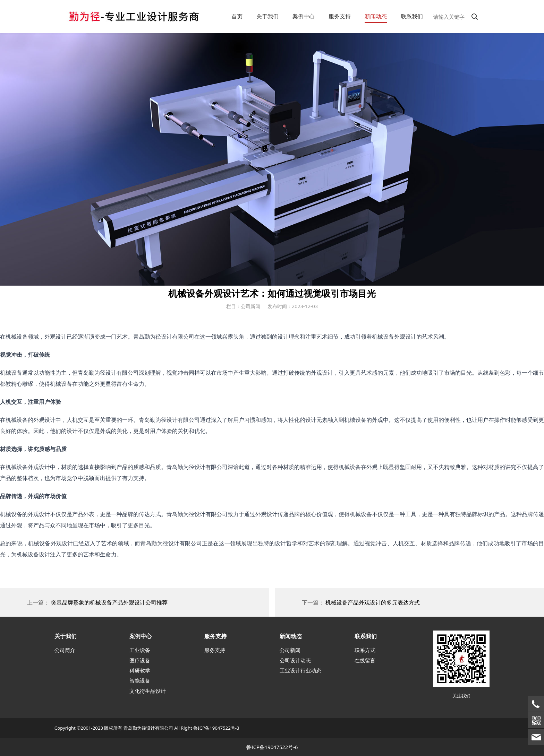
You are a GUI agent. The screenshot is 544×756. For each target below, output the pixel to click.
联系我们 (412, 16)
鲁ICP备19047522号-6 (272, 747)
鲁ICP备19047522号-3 (216, 728)
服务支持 (340, 16)
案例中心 (304, 16)
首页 (237, 16)
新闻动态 (376, 16)
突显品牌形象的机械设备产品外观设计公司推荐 (109, 602)
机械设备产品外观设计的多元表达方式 (373, 602)
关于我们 (267, 16)
